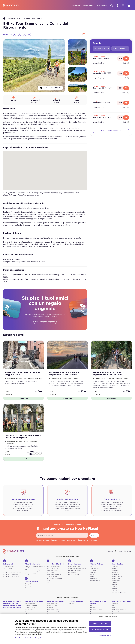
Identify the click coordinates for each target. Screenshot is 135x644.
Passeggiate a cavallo (53, 570)
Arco (114, 606)
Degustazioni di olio (74, 570)
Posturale (93, 572)
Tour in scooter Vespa (53, 566)
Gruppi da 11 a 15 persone (11, 574)
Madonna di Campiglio (119, 610)
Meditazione (94, 579)
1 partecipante (102, 49)
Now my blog (102, 5)
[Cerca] (112, 5)
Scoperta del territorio (22, 18)
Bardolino (93, 608)
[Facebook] (15, 34)
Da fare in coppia (8, 568)
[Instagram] (119, 551)
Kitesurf (114, 587)
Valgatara (93, 612)
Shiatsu (92, 576)
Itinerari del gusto (75, 562)
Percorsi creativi (31, 580)
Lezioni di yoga (95, 568)
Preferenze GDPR (105, 635)
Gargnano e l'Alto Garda (122, 601)
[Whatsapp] (19, 34)
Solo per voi (8, 562)
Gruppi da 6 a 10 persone (11, 576)
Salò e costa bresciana (34, 601)
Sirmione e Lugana (76, 601)
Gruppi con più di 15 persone (12, 572)
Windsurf (115, 585)
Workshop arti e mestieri (32, 586)
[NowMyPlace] (11, 6)
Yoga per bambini (30, 574)
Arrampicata (115, 572)
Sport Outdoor (118, 562)
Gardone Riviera (30, 608)
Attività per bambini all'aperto (34, 570)
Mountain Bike (116, 579)
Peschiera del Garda (96, 610)
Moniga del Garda (52, 606)
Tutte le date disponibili (111, 131)
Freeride (114, 591)
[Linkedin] (128, 551)
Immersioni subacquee (119, 593)
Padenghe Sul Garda (53, 610)
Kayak (48, 583)
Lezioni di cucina (73, 574)
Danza (27, 588)
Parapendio (115, 574)
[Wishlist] (83, 34)
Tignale (114, 608)
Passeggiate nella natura (54, 574)
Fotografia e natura (31, 584)
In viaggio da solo (9, 566)
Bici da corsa (116, 581)
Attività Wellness (97, 562)
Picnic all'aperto (73, 572)
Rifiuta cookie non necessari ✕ (109, 616)
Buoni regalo (88, 5)
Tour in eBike (37, 18)
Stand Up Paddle (52, 576)
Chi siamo (76, 5)
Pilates (92, 574)
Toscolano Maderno (31, 606)
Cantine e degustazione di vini (77, 568)
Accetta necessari (100, 630)
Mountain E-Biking (117, 576)
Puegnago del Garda (53, 612)
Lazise (92, 606)
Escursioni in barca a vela (54, 579)
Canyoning (115, 570)
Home (7, 18)
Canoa (48, 581)
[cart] (129, 5)
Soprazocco (29, 610)
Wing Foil (115, 589)
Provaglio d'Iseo (30, 604)
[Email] (29, 34)
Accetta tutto (100, 624)
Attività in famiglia (32, 562)
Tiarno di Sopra (117, 612)
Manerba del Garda (52, 604)
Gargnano (115, 604)
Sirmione (71, 604)
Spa (91, 566)
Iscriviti (94, 535)
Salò (26, 612)
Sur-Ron (114, 583)
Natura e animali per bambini (34, 572)
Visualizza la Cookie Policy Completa (28, 638)
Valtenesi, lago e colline (56, 601)
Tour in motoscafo (52, 568)
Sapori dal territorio (74, 566)
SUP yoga (93, 570)
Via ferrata (115, 566)
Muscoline (50, 608)
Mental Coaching (95, 581)
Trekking (114, 568)
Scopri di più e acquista (45, 322)
